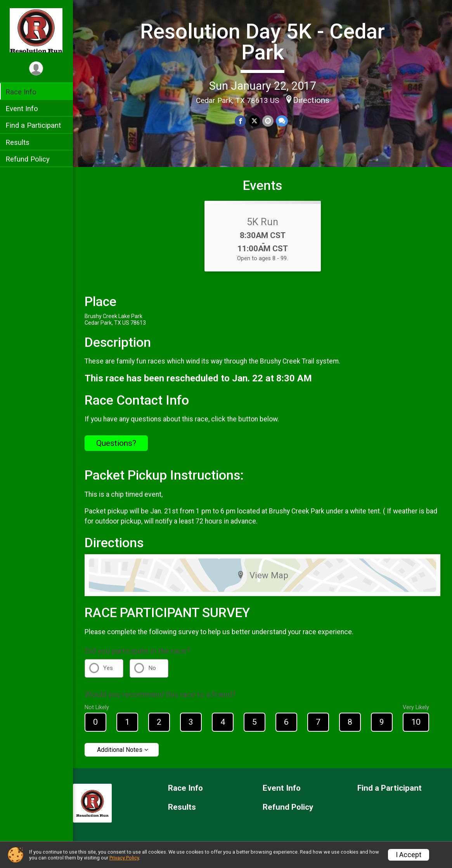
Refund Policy (28, 159)
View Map (263, 575)
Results (18, 142)
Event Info (23, 109)
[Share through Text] (282, 121)
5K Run (263, 222)
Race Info (22, 92)
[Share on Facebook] (241, 121)
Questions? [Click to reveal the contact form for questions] (117, 443)
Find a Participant (34, 125)
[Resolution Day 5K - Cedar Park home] (37, 30)
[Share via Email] (268, 121)
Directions (311, 100)
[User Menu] (37, 69)
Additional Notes (120, 750)
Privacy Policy (124, 858)
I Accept (409, 855)
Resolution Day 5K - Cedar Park (263, 42)
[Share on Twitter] (254, 121)
